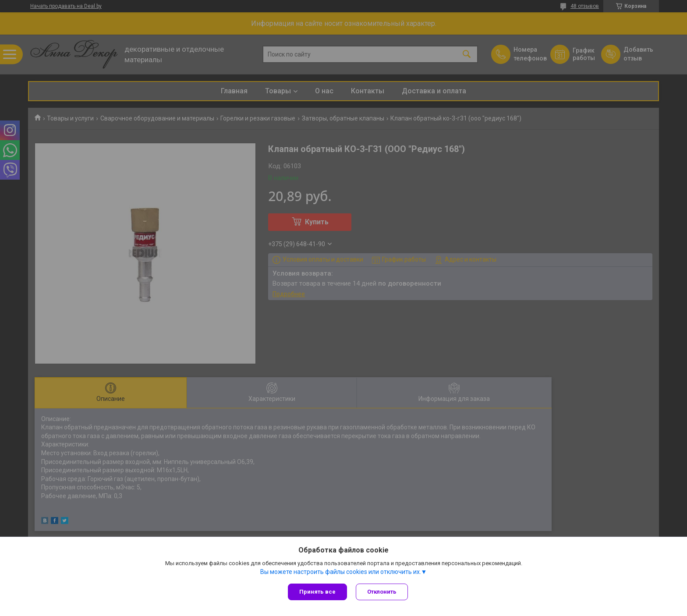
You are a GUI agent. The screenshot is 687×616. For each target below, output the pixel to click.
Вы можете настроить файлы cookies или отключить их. (341, 572)
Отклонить (382, 592)
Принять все (317, 592)
